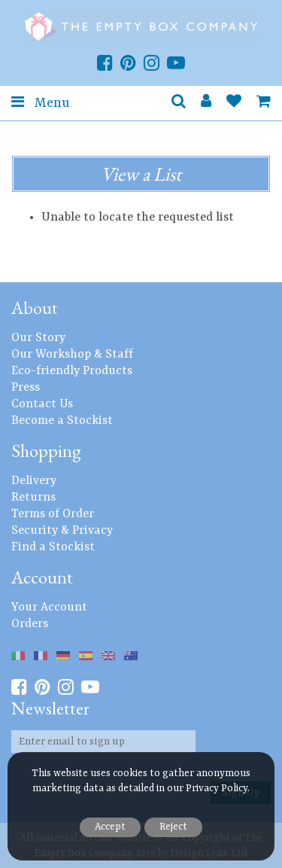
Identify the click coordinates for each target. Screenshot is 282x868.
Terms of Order (53, 514)
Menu (40, 102)
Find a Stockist (53, 547)
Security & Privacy (62, 531)
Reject (173, 827)
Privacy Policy (217, 789)
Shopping (46, 451)
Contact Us (42, 404)
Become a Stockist (62, 421)
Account (42, 577)
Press (26, 388)
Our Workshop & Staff (72, 355)
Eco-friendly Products (72, 371)
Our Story (38, 338)
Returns (33, 498)
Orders (30, 624)
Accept (110, 827)
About (35, 308)
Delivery (34, 481)
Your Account (49, 608)
